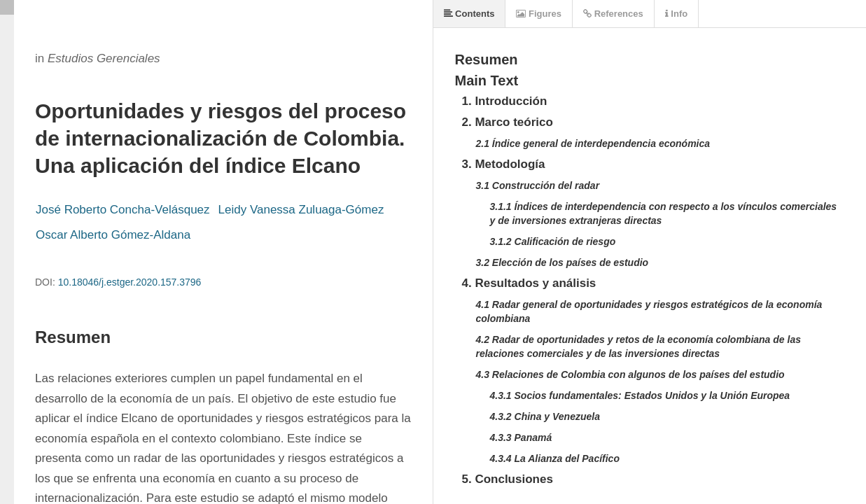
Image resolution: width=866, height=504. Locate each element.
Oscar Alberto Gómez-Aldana (113, 235)
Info (676, 14)
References (613, 14)
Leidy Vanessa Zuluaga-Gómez (301, 210)
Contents (469, 14)
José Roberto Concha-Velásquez (123, 210)
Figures (539, 14)
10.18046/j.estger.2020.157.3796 (130, 282)
